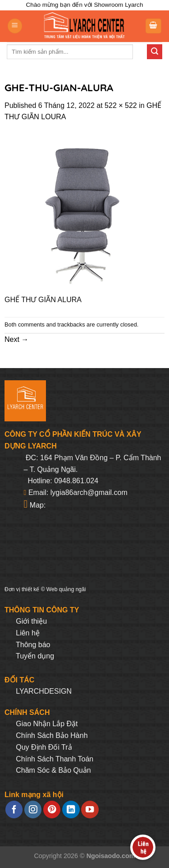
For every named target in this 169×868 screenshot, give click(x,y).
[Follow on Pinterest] (52, 810)
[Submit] (155, 52)
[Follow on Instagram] (33, 810)
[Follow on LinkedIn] (71, 810)
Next (16, 339)
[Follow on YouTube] (90, 810)
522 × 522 (121, 105)
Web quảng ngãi (66, 589)
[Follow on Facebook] (14, 810)
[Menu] (15, 26)
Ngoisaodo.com (111, 856)
